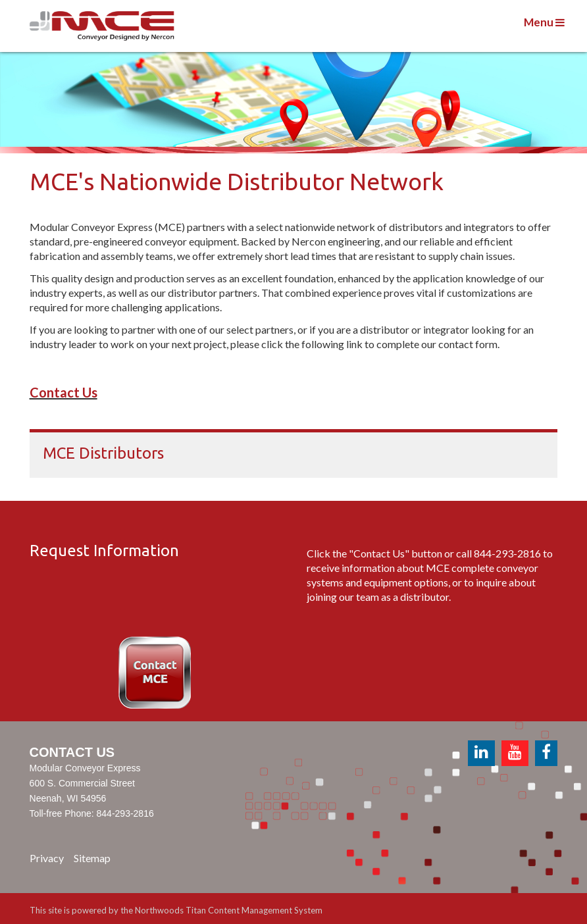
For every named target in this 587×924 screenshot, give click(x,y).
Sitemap (92, 858)
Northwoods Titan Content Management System (229, 910)
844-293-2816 (507, 553)
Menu (544, 22)
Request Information (104, 551)
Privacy (47, 858)
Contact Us (64, 392)
